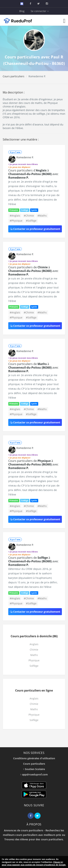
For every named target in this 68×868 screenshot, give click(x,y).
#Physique (16, 221)
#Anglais (15, 216)
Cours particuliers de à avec (33, 271)
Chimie (34, 650)
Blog (22, 11)
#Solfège (31, 221)
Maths (34, 655)
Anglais (34, 644)
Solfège (34, 666)
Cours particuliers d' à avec (33, 174)
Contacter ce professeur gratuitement (35, 229)
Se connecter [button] (40, 11)
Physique (34, 660)
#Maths (42, 216)
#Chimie (29, 216)
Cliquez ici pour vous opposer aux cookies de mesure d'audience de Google (34, 863)
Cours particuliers (14, 76)
